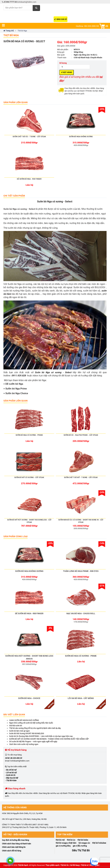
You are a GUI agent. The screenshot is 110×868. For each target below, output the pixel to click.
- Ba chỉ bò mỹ (11, 770)
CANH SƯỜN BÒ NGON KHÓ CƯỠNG (24, 720)
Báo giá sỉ (61, 19)
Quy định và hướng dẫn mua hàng (15, 840)
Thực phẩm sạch (52, 865)
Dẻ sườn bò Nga (14, 384)
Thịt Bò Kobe (83, 840)
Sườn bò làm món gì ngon (19, 731)
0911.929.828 (19, 376)
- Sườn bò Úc (10, 775)
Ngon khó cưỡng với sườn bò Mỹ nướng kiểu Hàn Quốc (31, 723)
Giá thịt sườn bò (16, 726)
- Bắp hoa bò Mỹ (11, 778)
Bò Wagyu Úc (84, 843)
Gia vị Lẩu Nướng (80, 846)
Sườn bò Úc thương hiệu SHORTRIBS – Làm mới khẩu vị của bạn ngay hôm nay (41, 736)
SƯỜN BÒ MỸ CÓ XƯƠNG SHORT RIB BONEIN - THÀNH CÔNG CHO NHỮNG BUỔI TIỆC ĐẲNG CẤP (49, 739)
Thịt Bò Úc (71, 840)
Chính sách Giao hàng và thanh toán (16, 844)
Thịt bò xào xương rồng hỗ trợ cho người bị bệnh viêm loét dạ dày (35, 728)
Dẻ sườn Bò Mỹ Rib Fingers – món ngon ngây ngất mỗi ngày (33, 742)
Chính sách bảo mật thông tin (14, 847)
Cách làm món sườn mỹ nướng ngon (24, 744)
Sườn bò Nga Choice (17, 393)
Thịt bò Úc (65, 865)
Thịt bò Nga (11, 35)
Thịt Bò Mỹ (60, 840)
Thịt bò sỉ (85, 865)
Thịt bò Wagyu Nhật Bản (66, 843)
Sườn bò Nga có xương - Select (20, 209)
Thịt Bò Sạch (23, 865)
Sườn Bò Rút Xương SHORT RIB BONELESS (27, 733)
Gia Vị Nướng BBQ (63, 846)
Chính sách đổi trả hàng (12, 851)
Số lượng (75, 65)
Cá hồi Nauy (75, 865)
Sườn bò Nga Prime (16, 389)
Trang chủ (9, 31)
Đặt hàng (67, 72)
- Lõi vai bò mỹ (11, 773)
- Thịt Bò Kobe (11, 780)
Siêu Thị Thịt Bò (81, 850)
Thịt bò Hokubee (99, 843)
